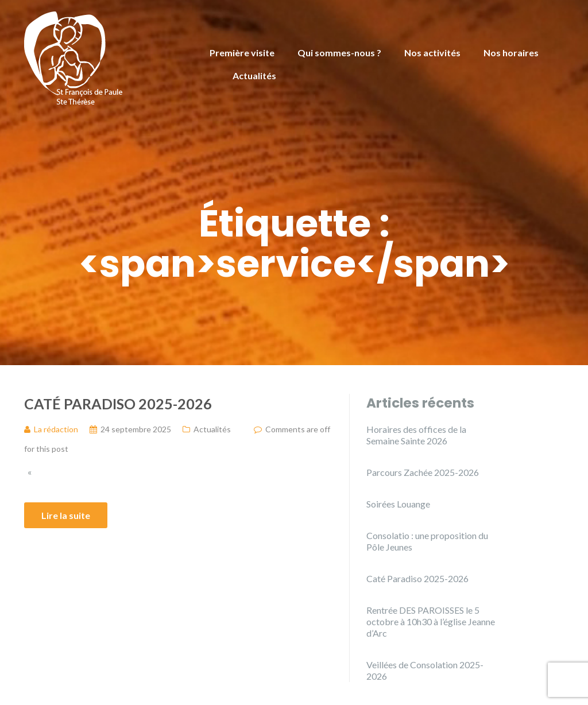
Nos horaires (511, 53)
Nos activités (432, 53)
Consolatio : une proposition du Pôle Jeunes (427, 541)
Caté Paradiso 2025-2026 (118, 404)
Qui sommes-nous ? (339, 53)
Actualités (254, 75)
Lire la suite (66, 515)
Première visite (242, 53)
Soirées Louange (398, 504)
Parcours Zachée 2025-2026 (423, 472)
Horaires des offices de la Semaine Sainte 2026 (416, 435)
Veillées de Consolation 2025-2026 (425, 670)
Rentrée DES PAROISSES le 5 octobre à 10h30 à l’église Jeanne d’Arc (431, 621)
